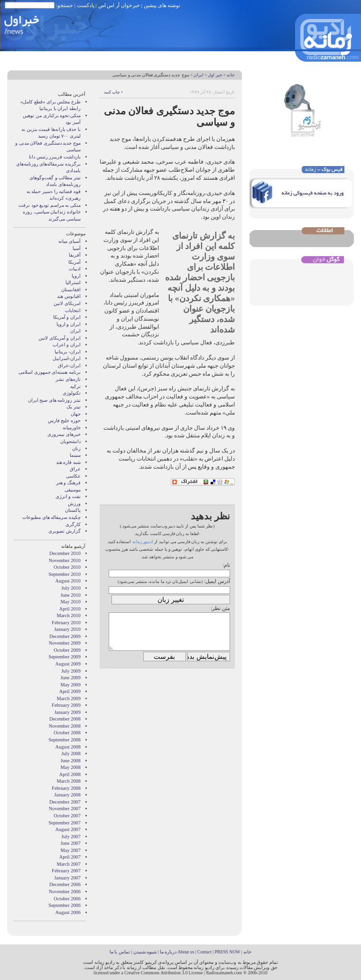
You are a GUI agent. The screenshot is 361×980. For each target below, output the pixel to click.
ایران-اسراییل (67, 358)
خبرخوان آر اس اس (119, 5)
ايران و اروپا (69, 324)
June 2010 (71, 595)
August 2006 (68, 912)
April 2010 (70, 609)
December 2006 (65, 884)
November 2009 (65, 643)
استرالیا (73, 282)
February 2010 (66, 623)
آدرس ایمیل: (217, 581)
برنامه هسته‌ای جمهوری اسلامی (50, 372)
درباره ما (168, 952)
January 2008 (67, 795)
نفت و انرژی (68, 496)
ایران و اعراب (67, 345)
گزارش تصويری (65, 531)
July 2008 (71, 753)
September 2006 (65, 905)
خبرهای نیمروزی (64, 434)
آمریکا (74, 262)
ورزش (74, 504)
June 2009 (71, 678)
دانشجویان (70, 441)
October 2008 (67, 733)
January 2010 (67, 629)
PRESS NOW (228, 952)
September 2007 (65, 823)
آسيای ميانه (69, 241)
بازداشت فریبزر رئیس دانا (55, 157)
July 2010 (71, 588)
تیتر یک (74, 407)
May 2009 (71, 685)
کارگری (73, 524)
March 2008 (69, 781)
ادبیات (75, 269)
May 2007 (71, 850)
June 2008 (71, 761)
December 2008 (65, 719)
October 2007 (67, 816)
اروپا (76, 276)
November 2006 (65, 892)
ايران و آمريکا (67, 317)
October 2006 (67, 899)
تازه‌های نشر (68, 379)
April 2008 (70, 774)
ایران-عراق (69, 365)
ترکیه (75, 386)
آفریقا (75, 255)
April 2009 (70, 691)
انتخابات (73, 310)
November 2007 (65, 809)
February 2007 (66, 871)
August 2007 (68, 829)
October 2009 (67, 650)
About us (186, 952)
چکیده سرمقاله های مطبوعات (51, 517)
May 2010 (71, 602)
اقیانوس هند (69, 296)
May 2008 (71, 767)
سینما (75, 455)
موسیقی (73, 490)
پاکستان (73, 510)
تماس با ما (120, 952)
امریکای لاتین (67, 303)
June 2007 (71, 843)
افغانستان (71, 290)
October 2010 (67, 567)
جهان (76, 414)
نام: (226, 565)
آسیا (77, 248)
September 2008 (65, 740)
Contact (204, 952)
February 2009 (66, 705)
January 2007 (67, 878)
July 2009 (71, 671)
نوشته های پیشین (162, 5)
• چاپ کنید (113, 92)
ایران (199, 75)
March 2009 (69, 698)
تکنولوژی (72, 393)
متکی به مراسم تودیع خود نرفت (50, 205)
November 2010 (65, 560)
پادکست (86, 5)
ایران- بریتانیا (68, 352)
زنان (76, 448)
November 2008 (65, 726)
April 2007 (70, 857)
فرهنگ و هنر (68, 483)
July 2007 (71, 837)
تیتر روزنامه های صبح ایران (54, 400)
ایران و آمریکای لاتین (60, 338)
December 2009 (65, 636)
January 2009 (67, 712)
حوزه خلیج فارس (64, 421)
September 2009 (65, 657)
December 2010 (65, 553)
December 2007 (65, 802)
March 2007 (69, 864)
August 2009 (68, 664)
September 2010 (65, 574)
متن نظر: (220, 608)
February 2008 (66, 788)
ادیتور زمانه (143, 542)
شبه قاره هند (68, 462)
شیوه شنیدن (145, 952)
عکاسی (73, 476)
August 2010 (68, 581)
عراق (75, 469)
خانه (231, 75)
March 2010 (69, 615)
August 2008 (68, 747)
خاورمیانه (72, 428)
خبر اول (215, 75)
